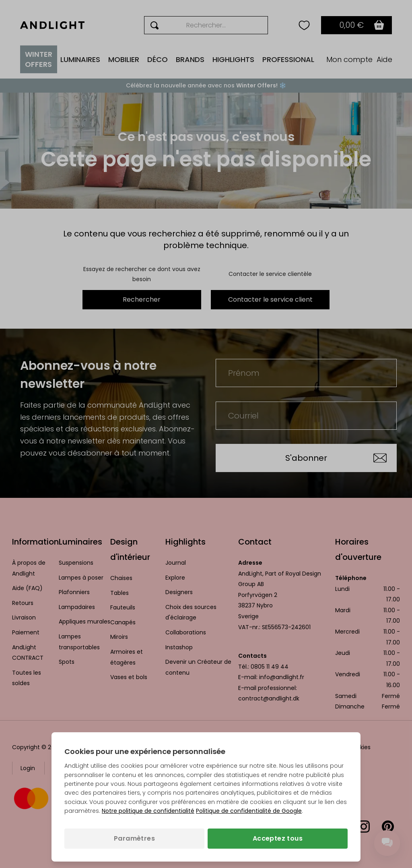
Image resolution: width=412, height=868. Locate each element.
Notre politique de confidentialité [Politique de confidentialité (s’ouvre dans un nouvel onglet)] (148, 811)
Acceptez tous (278, 838)
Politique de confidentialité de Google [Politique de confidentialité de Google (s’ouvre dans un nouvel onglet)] (249, 811)
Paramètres (134, 838)
